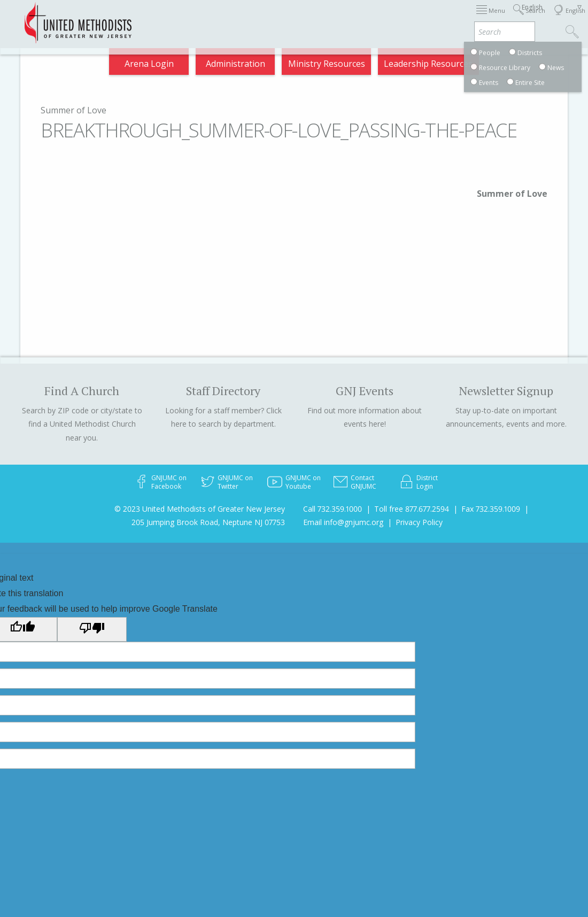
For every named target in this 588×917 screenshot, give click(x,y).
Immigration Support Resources (266, 17)
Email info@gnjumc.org (343, 522)
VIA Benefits (492, 17)
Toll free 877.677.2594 (412, 509)
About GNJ (349, 17)
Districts (391, 17)
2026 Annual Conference (159, 17)
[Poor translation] (92, 629)
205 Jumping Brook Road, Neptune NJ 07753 (208, 522)
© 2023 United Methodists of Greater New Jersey (200, 509)
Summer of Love (73, 110)
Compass (496, 60)
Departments (438, 17)
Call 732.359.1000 (332, 509)
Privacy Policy (419, 522)
